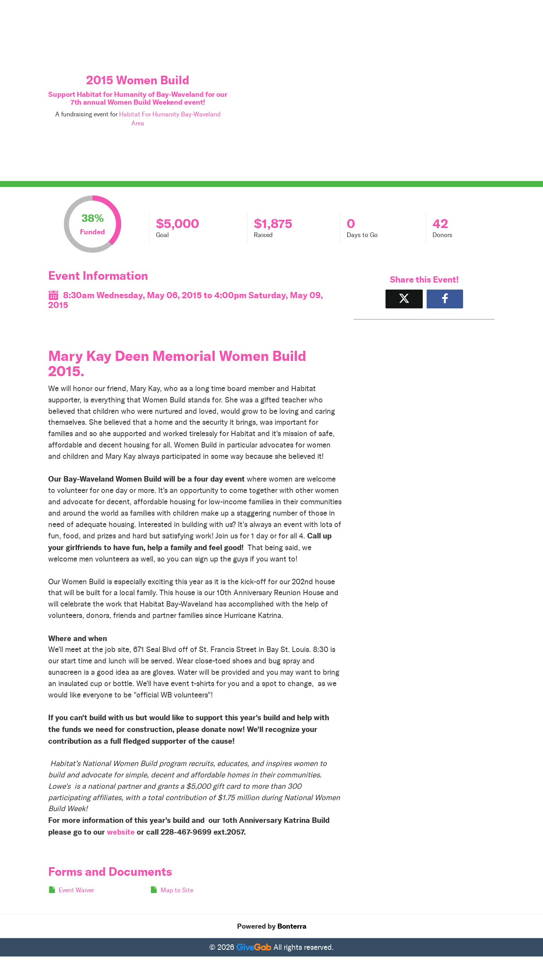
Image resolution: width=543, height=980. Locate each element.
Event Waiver (76, 890)
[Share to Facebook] (445, 299)
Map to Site (177, 890)
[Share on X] (404, 299)
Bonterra (292, 926)
